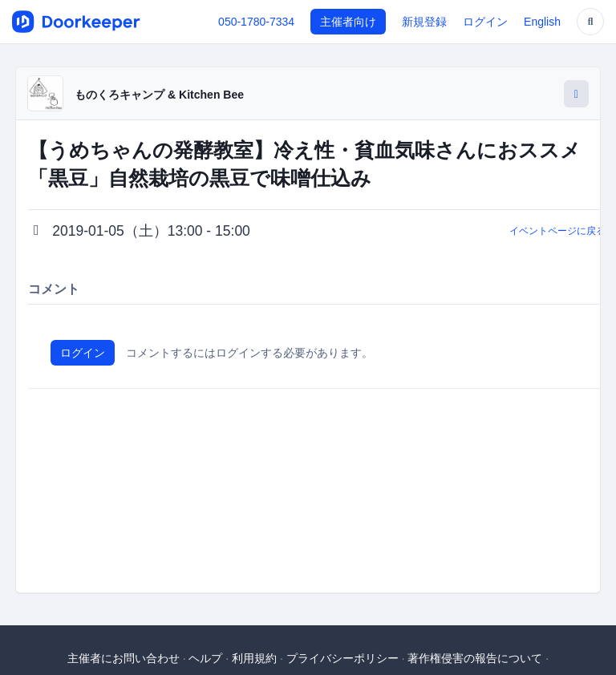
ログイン (485, 22)
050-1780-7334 (256, 22)
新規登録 (424, 22)
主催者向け (348, 22)
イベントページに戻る (557, 231)
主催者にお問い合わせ (124, 658)
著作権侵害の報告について (475, 658)
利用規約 (254, 658)
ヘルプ (205, 658)
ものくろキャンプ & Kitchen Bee (159, 95)
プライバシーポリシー (342, 658)
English (542, 22)
